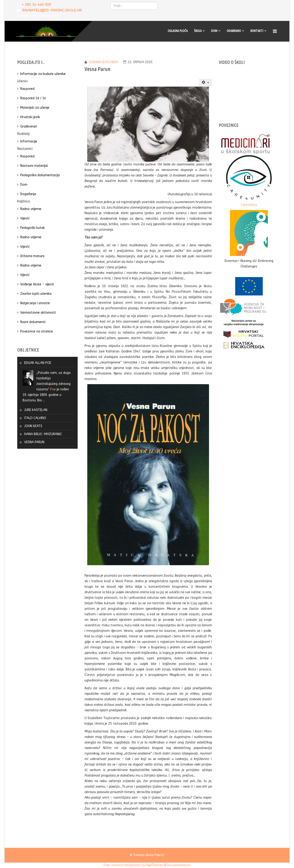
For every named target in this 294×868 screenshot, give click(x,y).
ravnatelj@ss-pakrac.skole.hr (52, 10)
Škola (198, 31)
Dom (214, 31)
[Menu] (275, 31)
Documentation (178, 865)
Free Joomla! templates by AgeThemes (134, 865)
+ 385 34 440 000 (36, 5)
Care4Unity (249, 205)
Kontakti (257, 31)
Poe (53, 389)
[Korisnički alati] (205, 83)
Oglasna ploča (178, 31)
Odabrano (234, 31)
